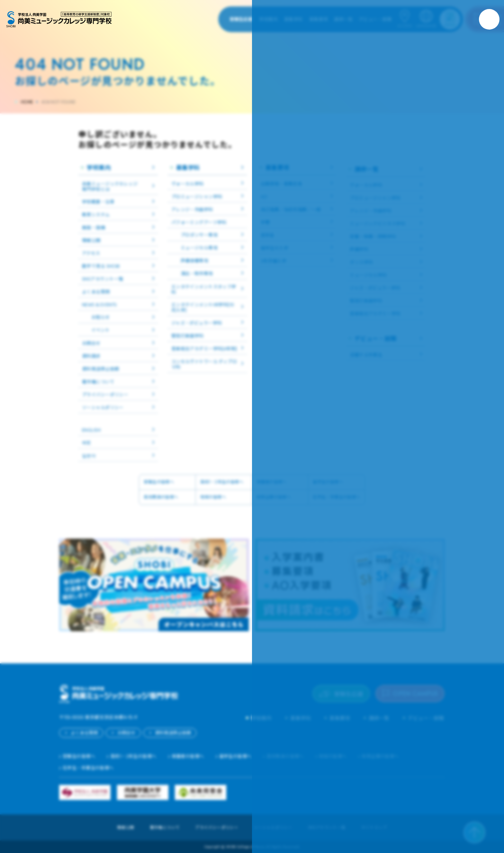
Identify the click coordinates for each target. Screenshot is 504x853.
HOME (27, 102)
